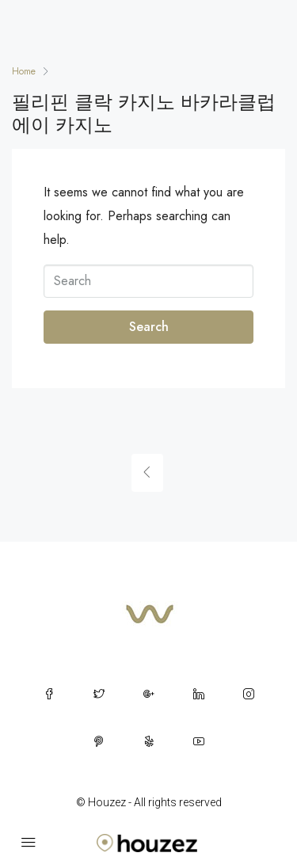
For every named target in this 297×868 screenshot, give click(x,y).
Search (149, 327)
